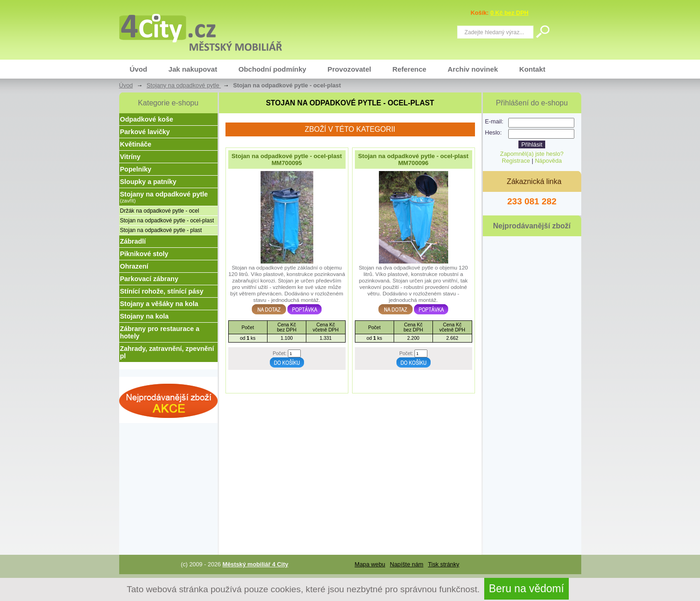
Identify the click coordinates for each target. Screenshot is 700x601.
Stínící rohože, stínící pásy (162, 291)
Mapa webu (370, 564)
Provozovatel (350, 69)
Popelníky (136, 169)
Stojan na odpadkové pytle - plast (161, 230)
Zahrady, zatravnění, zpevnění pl (167, 352)
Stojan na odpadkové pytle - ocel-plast (167, 221)
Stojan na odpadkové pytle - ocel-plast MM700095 (287, 159)
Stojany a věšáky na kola (159, 304)
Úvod (139, 69)
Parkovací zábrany (149, 279)
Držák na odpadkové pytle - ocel (160, 211)
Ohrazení (134, 266)
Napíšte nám (407, 564)
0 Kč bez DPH (509, 13)
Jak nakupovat (193, 69)
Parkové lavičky (145, 132)
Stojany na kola (145, 316)
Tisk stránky (444, 564)
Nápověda (548, 161)
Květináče (136, 144)
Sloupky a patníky (148, 182)
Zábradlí (133, 241)
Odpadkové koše (147, 119)
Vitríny (131, 157)
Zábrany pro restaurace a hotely (160, 332)
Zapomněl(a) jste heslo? (532, 154)
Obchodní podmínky (272, 69)
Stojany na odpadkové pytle (184, 85)
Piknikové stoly (144, 254)
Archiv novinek (473, 69)
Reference (409, 69)
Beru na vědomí (527, 589)
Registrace (516, 161)
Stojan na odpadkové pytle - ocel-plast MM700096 (413, 159)
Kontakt (533, 69)
